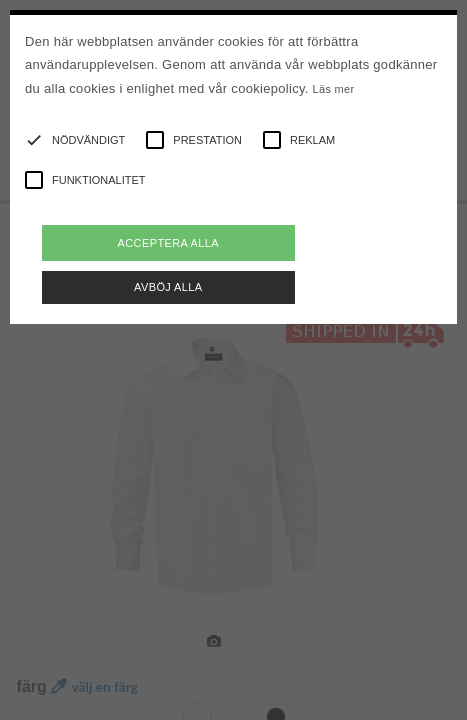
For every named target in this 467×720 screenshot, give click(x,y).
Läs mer (334, 89)
